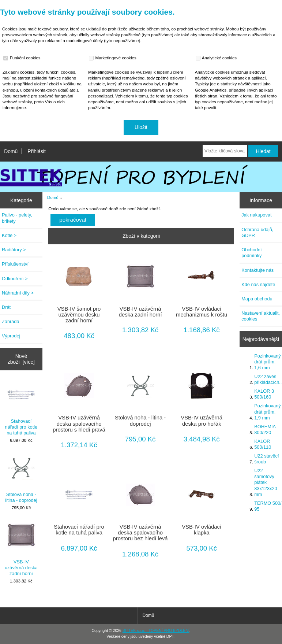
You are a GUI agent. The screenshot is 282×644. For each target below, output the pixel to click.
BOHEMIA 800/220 (265, 430)
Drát (6, 307)
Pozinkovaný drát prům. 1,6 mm (267, 362)
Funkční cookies (23, 58)
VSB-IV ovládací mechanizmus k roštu (202, 312)
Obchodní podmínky (251, 253)
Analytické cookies (217, 58)
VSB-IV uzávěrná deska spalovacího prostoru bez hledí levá (140, 533)
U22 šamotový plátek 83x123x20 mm (266, 482)
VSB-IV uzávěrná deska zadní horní (21, 548)
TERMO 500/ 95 (268, 506)
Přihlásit (36, 151)
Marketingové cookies (113, 58)
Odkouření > (15, 279)
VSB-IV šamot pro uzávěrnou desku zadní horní (79, 315)
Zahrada (11, 321)
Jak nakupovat (256, 215)
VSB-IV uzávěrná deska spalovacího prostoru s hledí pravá (79, 423)
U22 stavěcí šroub (266, 459)
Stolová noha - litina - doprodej (21, 478)
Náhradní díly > (18, 293)
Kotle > (9, 235)
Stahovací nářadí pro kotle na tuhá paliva (21, 408)
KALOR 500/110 (263, 444)
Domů (11, 151)
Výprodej (11, 336)
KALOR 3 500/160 (264, 394)
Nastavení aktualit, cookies (261, 316)
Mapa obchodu (257, 299)
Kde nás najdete (258, 284)
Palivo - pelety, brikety (17, 218)
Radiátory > (14, 250)
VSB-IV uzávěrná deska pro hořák (202, 421)
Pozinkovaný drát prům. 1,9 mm (267, 412)
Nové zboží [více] (21, 359)
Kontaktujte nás (257, 270)
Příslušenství (15, 264)
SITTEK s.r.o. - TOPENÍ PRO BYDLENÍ (156, 631)
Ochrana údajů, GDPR (257, 232)
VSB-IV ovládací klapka (202, 530)
